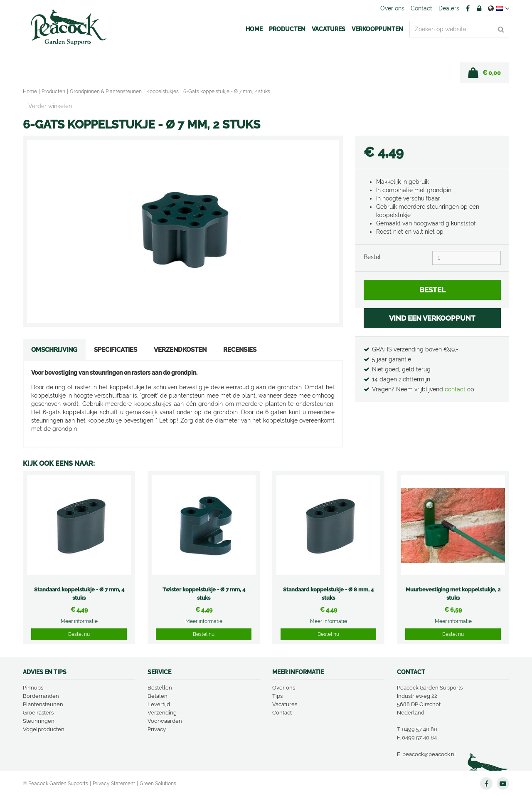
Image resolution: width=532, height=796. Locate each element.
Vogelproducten (44, 729)
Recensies (240, 350)
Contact (282, 713)
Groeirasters (38, 713)
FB (468, 8)
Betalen (158, 696)
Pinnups (33, 688)
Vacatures (285, 704)
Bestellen (160, 688)
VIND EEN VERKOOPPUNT (432, 318)
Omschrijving (54, 350)
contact (456, 389)
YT (503, 784)
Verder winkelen (50, 106)
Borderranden (41, 696)
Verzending (162, 713)
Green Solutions (158, 784)
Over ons (284, 688)
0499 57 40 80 (420, 729)
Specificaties (116, 350)
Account (479, 8)
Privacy (157, 729)
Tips (277, 696)
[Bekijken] (484, 73)
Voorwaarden (165, 721)
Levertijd (159, 704)
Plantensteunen (43, 704)
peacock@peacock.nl (429, 754)
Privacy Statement (114, 784)
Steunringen (39, 721)
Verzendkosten (180, 350)
